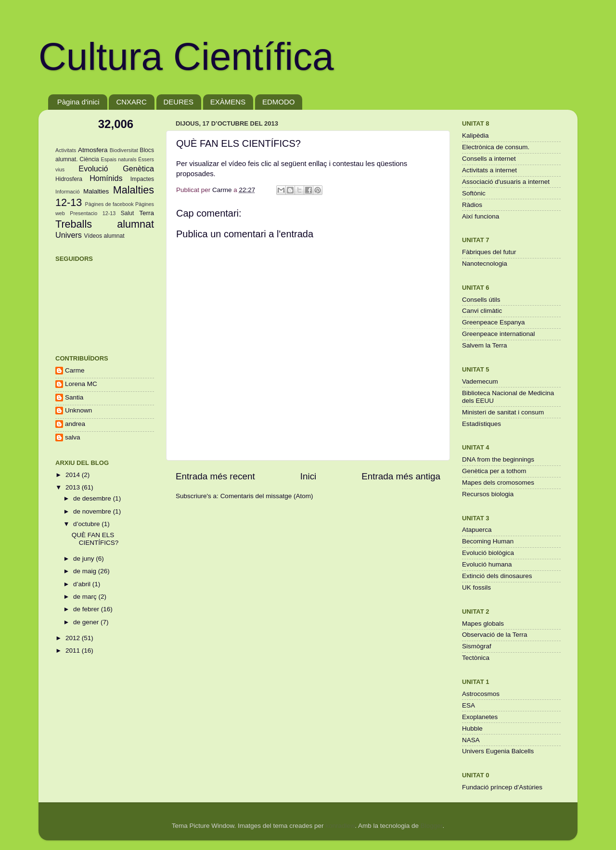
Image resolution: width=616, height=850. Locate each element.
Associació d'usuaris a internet (506, 182)
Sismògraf (477, 646)
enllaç (318, 164)
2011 (74, 650)
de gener (87, 622)
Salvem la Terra (485, 345)
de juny (84, 559)
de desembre (93, 498)
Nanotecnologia (485, 264)
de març (86, 597)
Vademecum (480, 381)
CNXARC (131, 102)
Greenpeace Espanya (494, 322)
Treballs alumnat (105, 224)
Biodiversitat (124, 150)
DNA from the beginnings (498, 459)
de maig (86, 571)
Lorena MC (81, 384)
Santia (74, 397)
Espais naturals (119, 159)
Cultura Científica (186, 57)
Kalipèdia (475, 135)
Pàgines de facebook (109, 204)
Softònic (474, 193)
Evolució (93, 168)
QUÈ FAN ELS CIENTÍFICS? (95, 539)
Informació (67, 192)
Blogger (432, 826)
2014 (74, 475)
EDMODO (279, 102)
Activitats (66, 150)
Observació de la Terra (495, 635)
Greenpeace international (499, 334)
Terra (147, 213)
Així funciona (481, 216)
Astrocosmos (481, 694)
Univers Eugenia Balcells (498, 751)
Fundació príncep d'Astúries (502, 787)
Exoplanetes (480, 717)
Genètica (138, 168)
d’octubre (87, 524)
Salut (128, 213)
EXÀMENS (228, 102)
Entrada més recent (215, 476)
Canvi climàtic (482, 311)
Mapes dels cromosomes (498, 483)
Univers (69, 235)
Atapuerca (477, 530)
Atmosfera (93, 150)
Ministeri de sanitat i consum (503, 412)
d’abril (83, 584)
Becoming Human (488, 541)
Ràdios (472, 205)
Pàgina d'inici (78, 102)
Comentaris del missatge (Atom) (267, 496)
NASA (471, 740)
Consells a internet (489, 159)
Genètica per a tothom (494, 471)
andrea (75, 424)
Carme (75, 370)
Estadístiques (481, 424)
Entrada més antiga (401, 476)
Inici (308, 476)
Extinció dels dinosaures (497, 576)
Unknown (78, 410)
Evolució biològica (488, 553)
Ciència (89, 159)
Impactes (142, 179)
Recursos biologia (488, 494)
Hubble (472, 728)
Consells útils (481, 300)
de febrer (87, 609)
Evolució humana (487, 564)
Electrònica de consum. (496, 147)
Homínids (106, 178)
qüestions (392, 164)
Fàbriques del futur (489, 252)
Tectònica (476, 658)
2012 (74, 638)
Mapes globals (483, 624)
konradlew (340, 826)
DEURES (179, 102)
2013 (74, 487)
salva (73, 437)
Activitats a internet (489, 170)
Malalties (96, 191)
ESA (468, 705)
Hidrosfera (69, 179)
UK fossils (476, 587)
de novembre (93, 511)
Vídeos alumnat (104, 236)
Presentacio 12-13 (93, 213)
